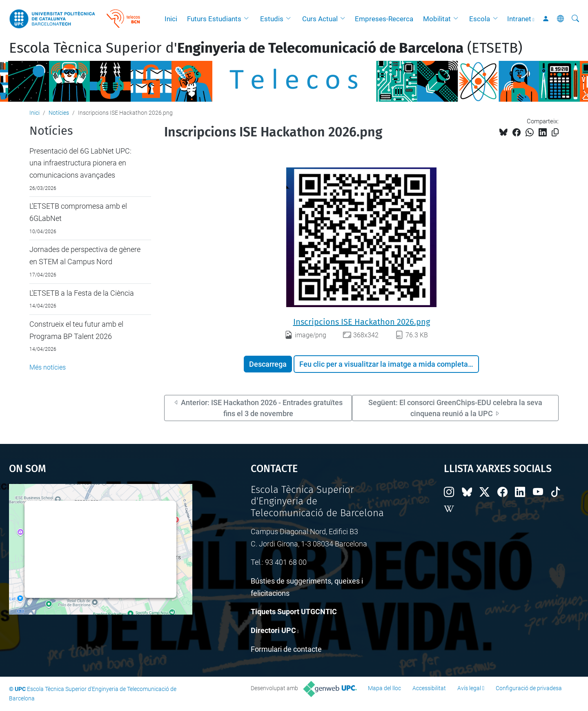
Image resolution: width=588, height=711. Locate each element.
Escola (480, 19)
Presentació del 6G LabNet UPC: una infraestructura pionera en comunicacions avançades (80, 163)
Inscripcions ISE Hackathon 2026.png (362, 322)
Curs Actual (320, 19)
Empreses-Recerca (384, 19)
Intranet (519, 19)
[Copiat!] (555, 133)
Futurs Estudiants (214, 19)
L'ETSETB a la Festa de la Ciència (82, 293)
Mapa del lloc (384, 688)
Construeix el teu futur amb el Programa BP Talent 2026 (76, 330)
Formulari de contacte (286, 649)
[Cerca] (575, 19)
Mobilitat (437, 19)
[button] (248, 19)
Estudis (272, 19)
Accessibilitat (429, 688)
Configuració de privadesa (529, 688)
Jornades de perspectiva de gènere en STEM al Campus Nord (85, 255)
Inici (171, 19)
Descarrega (268, 364)
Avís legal (469, 688)
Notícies (59, 113)
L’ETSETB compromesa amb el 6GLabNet (78, 212)
